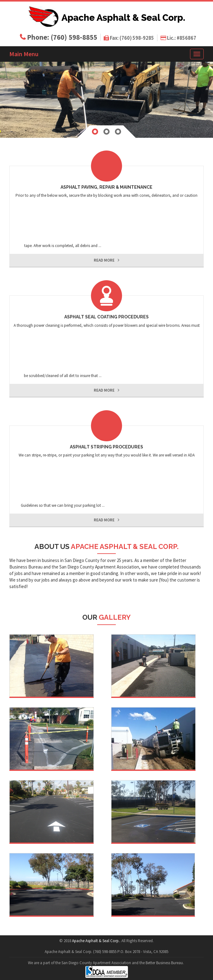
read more (106, 260)
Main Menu (24, 54)
